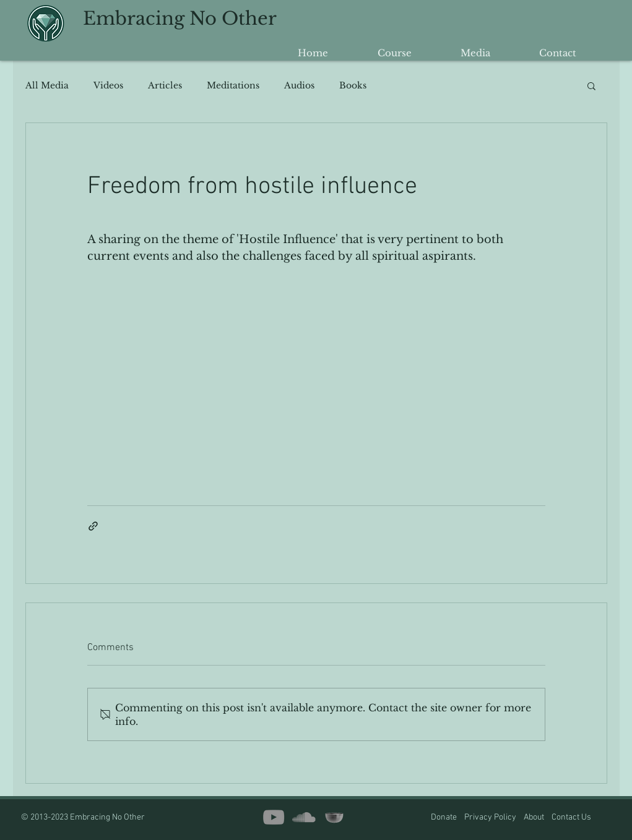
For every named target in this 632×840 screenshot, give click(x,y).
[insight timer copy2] (334, 817)
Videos (108, 86)
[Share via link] (93, 526)
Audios (299, 86)
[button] (591, 85)
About (538, 817)
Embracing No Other (180, 19)
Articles (165, 86)
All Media (47, 86)
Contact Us (571, 817)
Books (353, 86)
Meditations (233, 86)
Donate (445, 817)
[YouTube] (274, 817)
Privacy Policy (490, 817)
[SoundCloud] (304, 817)
